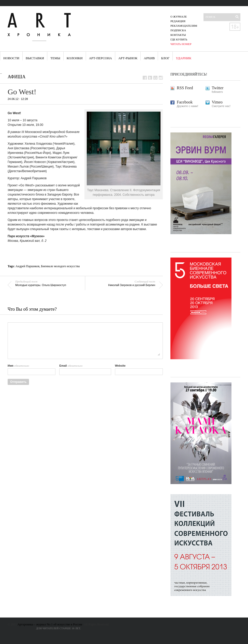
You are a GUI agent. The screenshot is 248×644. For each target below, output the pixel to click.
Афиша (17, 77)
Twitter (218, 88)
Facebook (185, 102)
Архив (149, 58)
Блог (165, 58)
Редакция (178, 21)
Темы (55, 58)
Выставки (35, 58)
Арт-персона (101, 58)
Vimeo (217, 102)
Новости (11, 58)
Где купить (179, 39)
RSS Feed (185, 88)
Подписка (178, 30)
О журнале (179, 17)
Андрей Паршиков (27, 266)
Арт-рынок (128, 58)
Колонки (75, 58)
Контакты (178, 35)
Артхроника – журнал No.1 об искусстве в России (50, 624)
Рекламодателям (184, 26)
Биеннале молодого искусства (60, 266)
